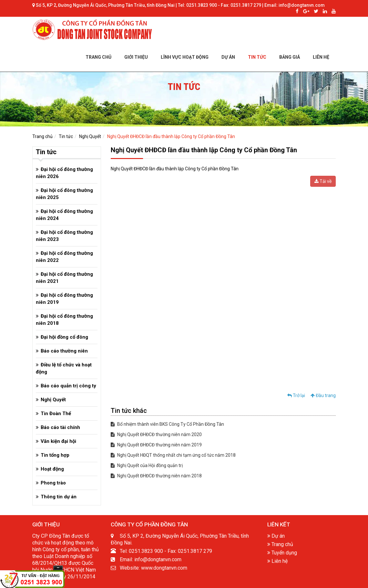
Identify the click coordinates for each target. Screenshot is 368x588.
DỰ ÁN (228, 57)
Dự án (276, 536)
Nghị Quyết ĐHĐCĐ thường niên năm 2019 (156, 445)
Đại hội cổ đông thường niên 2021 (64, 278)
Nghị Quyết (90, 136)
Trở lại (296, 395)
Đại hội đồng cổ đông (64, 337)
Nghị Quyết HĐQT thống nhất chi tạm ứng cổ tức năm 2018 (173, 455)
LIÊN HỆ (321, 57)
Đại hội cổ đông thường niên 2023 (64, 236)
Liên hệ (277, 561)
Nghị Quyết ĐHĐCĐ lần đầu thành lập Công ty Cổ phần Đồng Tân (171, 136)
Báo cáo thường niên (64, 351)
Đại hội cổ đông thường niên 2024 (64, 215)
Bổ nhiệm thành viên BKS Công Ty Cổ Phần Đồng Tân (167, 424)
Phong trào (53, 483)
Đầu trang (323, 395)
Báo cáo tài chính (60, 427)
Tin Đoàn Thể (56, 414)
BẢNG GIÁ (290, 57)
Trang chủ (42, 136)
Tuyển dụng (282, 553)
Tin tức (66, 136)
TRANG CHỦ (98, 57)
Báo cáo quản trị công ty (68, 386)
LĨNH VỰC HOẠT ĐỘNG (185, 57)
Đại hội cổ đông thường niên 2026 (64, 173)
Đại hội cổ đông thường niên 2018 (64, 320)
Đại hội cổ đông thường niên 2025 (64, 194)
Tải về (323, 181)
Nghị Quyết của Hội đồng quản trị (147, 465)
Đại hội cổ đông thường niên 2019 (64, 299)
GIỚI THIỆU (136, 57)
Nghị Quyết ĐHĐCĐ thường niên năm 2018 (156, 476)
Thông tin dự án (59, 497)
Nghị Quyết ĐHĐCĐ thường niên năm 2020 (156, 434)
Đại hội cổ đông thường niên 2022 (64, 257)
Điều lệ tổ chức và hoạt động (64, 368)
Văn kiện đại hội (58, 441)
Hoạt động (52, 469)
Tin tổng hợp (55, 455)
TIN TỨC (257, 57)
